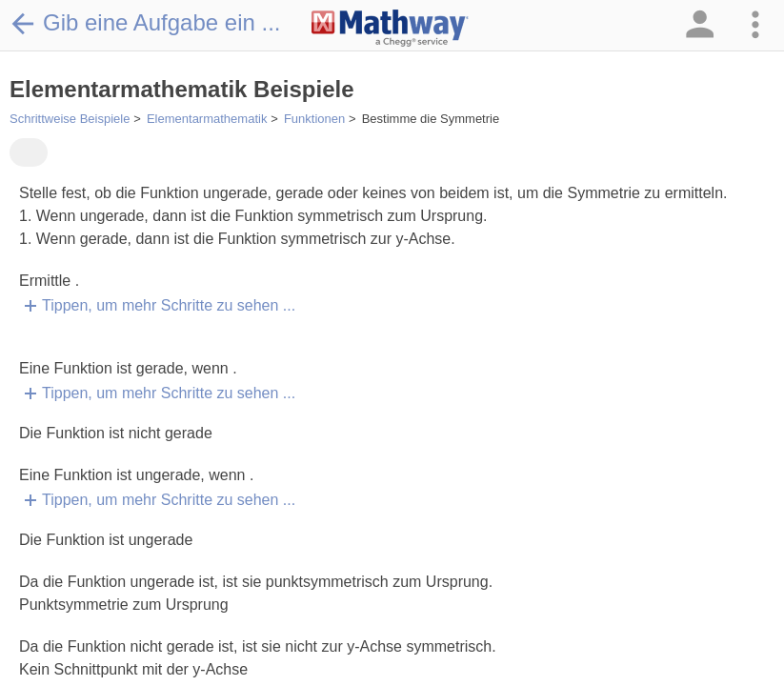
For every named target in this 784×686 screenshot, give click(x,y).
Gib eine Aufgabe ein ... (145, 23)
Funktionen (314, 119)
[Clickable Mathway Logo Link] (390, 29)
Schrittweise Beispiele (70, 119)
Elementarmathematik (207, 119)
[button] (698, 25)
